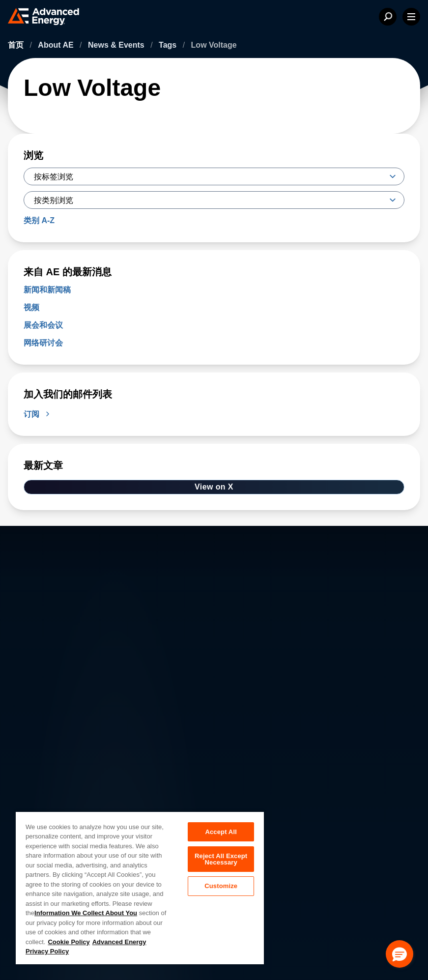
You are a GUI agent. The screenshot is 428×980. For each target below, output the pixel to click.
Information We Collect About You (86, 913)
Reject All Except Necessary (221, 859)
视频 (31, 307)
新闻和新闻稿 (47, 290)
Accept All (221, 832)
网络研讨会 (43, 343)
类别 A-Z (39, 220)
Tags (169, 45)
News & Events (117, 45)
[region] (140, 888)
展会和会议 (43, 325)
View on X (214, 487)
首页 (17, 45)
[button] (399, 954)
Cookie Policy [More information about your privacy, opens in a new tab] (69, 942)
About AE (57, 45)
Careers (137, 802)
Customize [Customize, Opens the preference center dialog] (221, 886)
